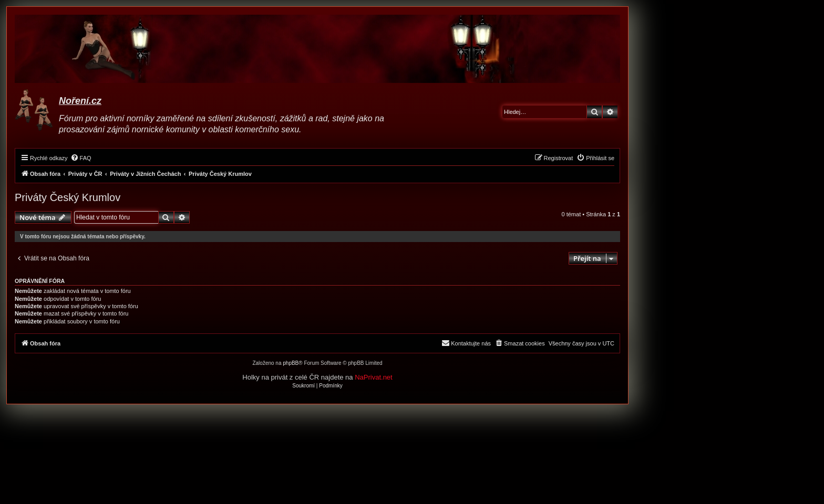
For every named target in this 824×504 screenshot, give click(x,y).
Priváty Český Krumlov (68, 197)
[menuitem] (81, 158)
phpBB (291, 363)
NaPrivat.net (374, 377)
